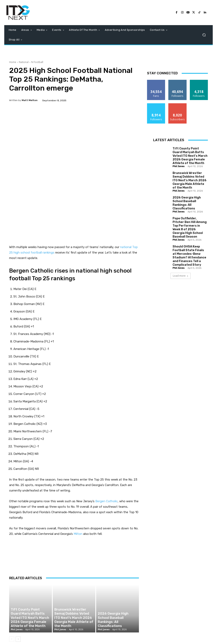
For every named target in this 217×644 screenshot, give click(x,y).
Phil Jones (17, 612)
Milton (78, 513)
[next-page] (18, 622)
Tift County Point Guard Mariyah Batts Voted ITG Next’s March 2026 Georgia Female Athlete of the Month (30, 601)
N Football (37, 62)
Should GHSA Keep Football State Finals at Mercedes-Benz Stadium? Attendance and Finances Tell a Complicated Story (189, 256)
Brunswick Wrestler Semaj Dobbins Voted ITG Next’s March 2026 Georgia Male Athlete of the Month (74, 601)
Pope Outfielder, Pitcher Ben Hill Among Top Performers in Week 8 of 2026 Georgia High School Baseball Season (190, 227)
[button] (204, 35)
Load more (181, 276)
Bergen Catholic (106, 481)
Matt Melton (30, 100)
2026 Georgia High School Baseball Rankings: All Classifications (113, 603)
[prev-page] (12, 622)
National (24, 62)
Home (13, 62)
